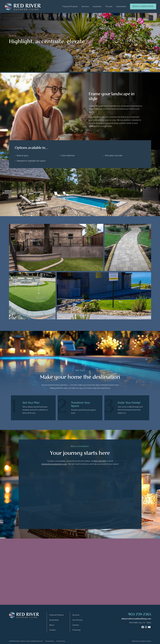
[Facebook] (143, 627)
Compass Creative (145, 641)
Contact (52, 630)
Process (109, 6)
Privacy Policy (50, 641)
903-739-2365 (100, 461)
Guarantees (121, 6)
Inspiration (97, 6)
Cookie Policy (61, 641)
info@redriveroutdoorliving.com (54, 464)
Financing (76, 630)
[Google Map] (136, 623)
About (52, 625)
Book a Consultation (143, 6)
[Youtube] (149, 627)
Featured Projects (70, 6)
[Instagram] (146, 627)
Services (85, 6)
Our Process (77, 620)
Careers (76, 625)
